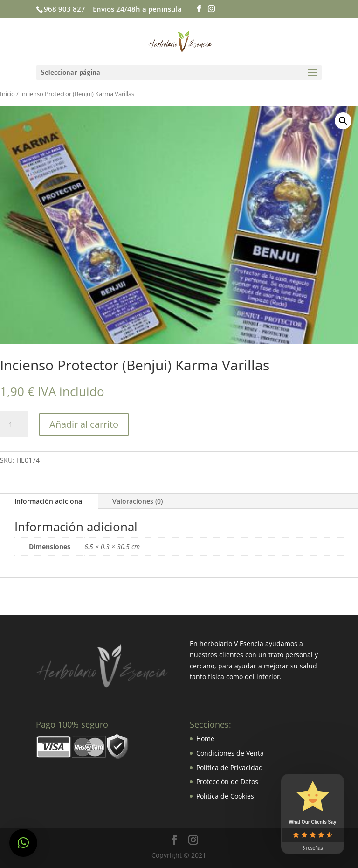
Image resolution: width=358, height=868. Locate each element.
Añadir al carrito (84, 424)
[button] (23, 843)
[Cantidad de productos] (14, 424)
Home (205, 739)
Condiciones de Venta (230, 753)
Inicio (7, 94)
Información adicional (49, 501)
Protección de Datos (227, 781)
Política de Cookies (225, 796)
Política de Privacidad (230, 767)
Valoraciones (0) (138, 501)
